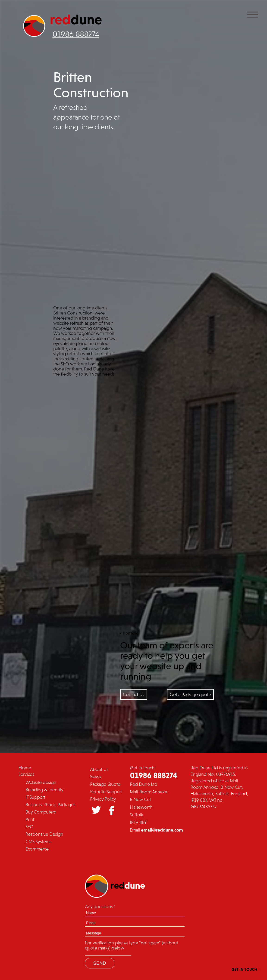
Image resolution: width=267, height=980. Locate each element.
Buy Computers (41, 812)
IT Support (35, 797)
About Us (99, 769)
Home (25, 768)
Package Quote (105, 784)
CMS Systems (38, 841)
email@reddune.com (162, 830)
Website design (41, 782)
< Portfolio (129, 633)
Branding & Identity (44, 790)
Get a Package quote (190, 694)
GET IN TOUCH (246, 969)
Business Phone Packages (50, 804)
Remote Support (106, 792)
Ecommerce (37, 849)
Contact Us (134, 694)
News (96, 777)
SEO (30, 827)
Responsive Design (44, 834)
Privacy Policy (103, 799)
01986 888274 (76, 34)
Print (30, 819)
